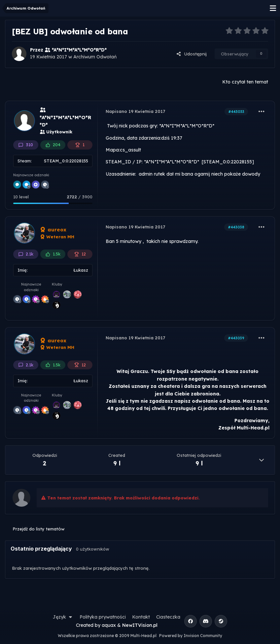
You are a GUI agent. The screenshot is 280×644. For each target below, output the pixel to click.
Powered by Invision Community (191, 636)
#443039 (236, 338)
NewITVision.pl (140, 625)
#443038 (236, 227)
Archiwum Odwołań (95, 57)
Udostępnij (192, 54)
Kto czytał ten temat (245, 82)
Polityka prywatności (103, 617)
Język (63, 617)
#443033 (236, 112)
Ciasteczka (168, 617)
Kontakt (141, 617)
